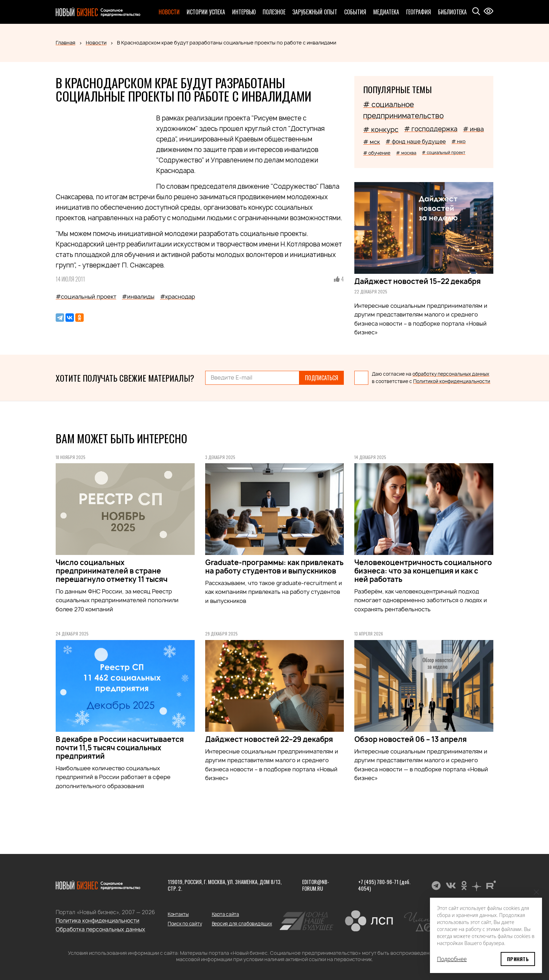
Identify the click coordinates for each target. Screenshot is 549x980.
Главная (65, 43)
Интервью (244, 12)
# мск (371, 142)
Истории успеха (206, 12)
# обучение (377, 153)
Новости (169, 12)
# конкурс (381, 130)
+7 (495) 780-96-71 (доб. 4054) (384, 885)
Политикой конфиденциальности (452, 381)
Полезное (274, 12)
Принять (518, 959)
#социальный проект (86, 297)
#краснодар (178, 297)
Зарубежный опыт (315, 12)
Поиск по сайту (185, 924)
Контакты (178, 914)
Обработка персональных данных (100, 929)
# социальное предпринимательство (403, 110)
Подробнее (452, 959)
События (355, 12)
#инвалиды (138, 297)
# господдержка (431, 129)
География (419, 12)
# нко (458, 141)
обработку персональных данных (451, 374)
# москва (406, 153)
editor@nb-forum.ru (316, 885)
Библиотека (452, 12)
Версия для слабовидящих (242, 924)
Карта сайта (225, 914)
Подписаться (322, 378)
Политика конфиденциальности (98, 921)
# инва (473, 129)
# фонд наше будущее (416, 142)
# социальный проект (444, 152)
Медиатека (386, 12)
